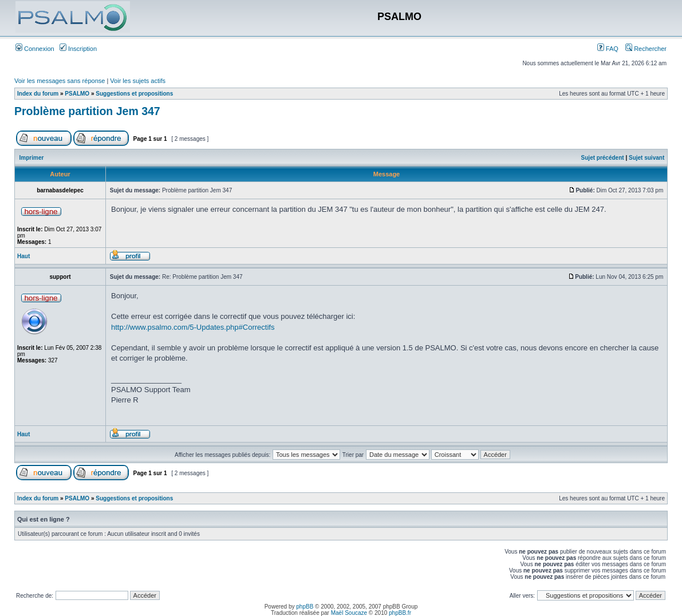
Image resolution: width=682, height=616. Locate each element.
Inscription (78, 49)
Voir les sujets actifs (138, 81)
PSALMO (77, 94)
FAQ (608, 49)
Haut (23, 256)
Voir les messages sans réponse (60, 81)
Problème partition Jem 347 (87, 111)
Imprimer (32, 158)
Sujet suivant (646, 158)
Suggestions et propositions (134, 94)
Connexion (35, 49)
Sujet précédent (603, 158)
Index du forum (38, 94)
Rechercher (646, 49)
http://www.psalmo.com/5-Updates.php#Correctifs (193, 327)
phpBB (305, 607)
